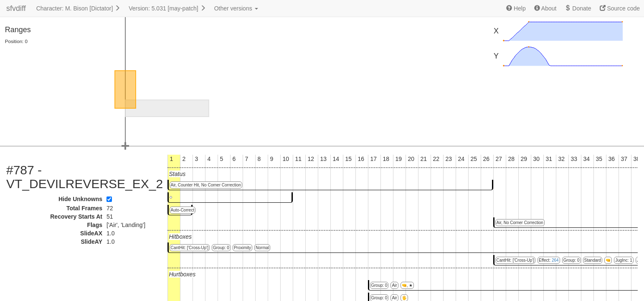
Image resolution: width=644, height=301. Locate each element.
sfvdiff (16, 8)
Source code (620, 8)
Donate (578, 8)
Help (516, 8)
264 (555, 260)
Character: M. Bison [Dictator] (79, 8)
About (545, 8)
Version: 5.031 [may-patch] (167, 8)
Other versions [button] (236, 8)
